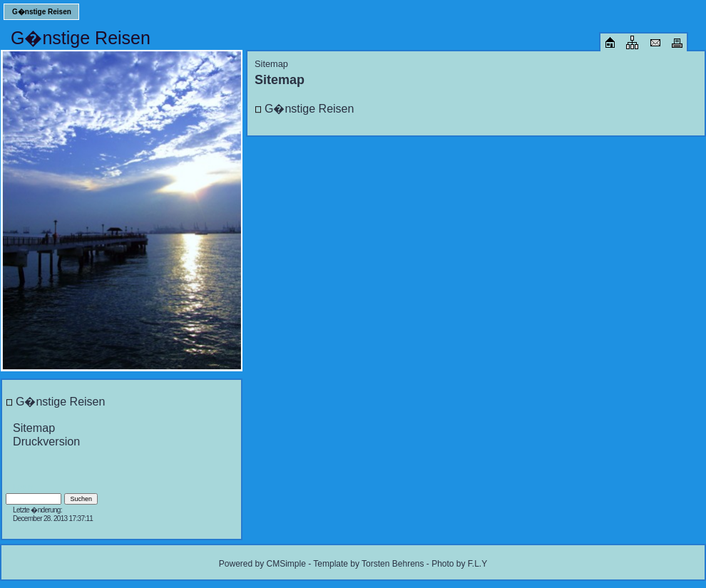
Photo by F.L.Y (459, 564)
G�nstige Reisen (42, 12)
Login (23, 487)
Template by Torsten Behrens (368, 564)
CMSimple (286, 564)
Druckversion (46, 441)
